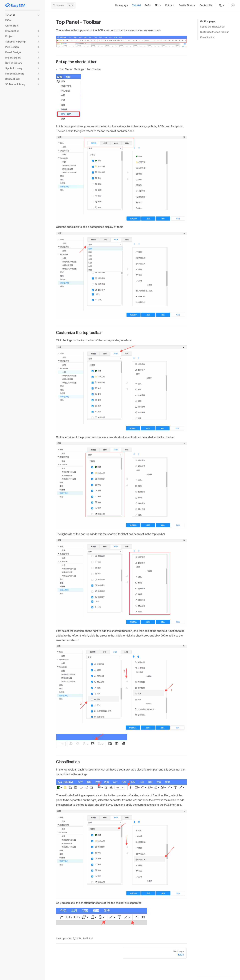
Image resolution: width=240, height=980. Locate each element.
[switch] (233, 5)
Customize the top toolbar (214, 32)
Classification (207, 37)
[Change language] (222, 5)
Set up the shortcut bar (213, 27)
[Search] (63, 5)
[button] (23, 15)
